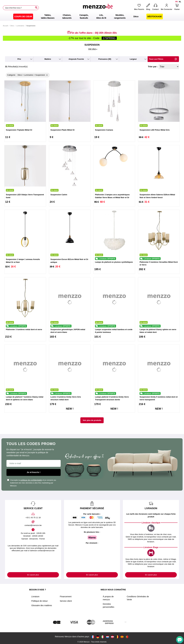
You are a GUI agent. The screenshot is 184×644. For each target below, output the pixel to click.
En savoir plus (33, 575)
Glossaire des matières (42, 605)
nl (180, 2)
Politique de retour (40, 601)
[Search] (36, 8)
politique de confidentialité (31, 480)
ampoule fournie (76, 59)
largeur (133, 59)
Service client (66, 601)
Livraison (35, 597)
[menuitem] (23, 16)
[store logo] (98, 8)
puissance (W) (105, 59)
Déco (12, 26)
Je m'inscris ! (34, 472)
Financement (66, 597)
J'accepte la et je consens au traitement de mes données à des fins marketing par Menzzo (32, 483)
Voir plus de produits (92, 420)
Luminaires (20, 26)
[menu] (92, 16)
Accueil (5, 26)
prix (19, 59)
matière (48, 59)
